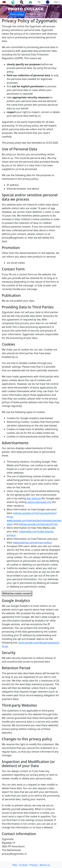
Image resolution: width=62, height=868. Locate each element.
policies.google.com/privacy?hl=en (38, 524)
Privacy (34, 865)
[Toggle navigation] (56, 9)
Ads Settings (34, 498)
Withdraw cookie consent (17, 593)
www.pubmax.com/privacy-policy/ (32, 542)
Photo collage (17, 14)
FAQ (14, 865)
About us (45, 865)
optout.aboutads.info (39, 502)
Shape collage (34, 14)
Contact (23, 865)
